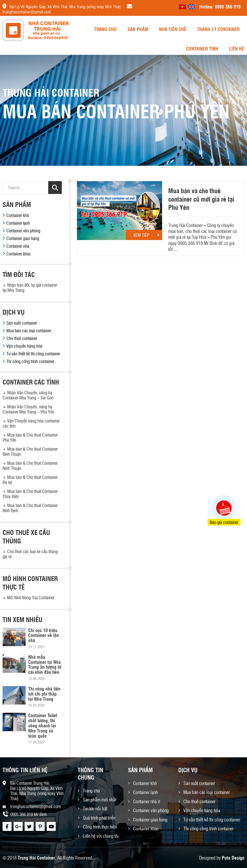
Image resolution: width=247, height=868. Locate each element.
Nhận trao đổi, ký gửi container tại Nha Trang (30, 287)
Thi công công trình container (30, 361)
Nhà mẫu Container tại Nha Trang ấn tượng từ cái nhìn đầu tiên (45, 664)
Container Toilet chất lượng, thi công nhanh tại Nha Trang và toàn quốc (43, 725)
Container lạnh (18, 223)
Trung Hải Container (36, 857)
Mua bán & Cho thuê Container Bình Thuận (30, 451)
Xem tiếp (148, 235)
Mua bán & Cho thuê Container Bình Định (30, 508)
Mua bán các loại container (29, 330)
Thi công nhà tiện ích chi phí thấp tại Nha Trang (44, 694)
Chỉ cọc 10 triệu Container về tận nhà (44, 635)
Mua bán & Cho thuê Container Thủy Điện (30, 494)
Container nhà (18, 246)
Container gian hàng (23, 238)
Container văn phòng (23, 231)
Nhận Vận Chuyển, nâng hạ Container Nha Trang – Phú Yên (28, 409)
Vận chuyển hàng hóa (24, 346)
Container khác (19, 254)
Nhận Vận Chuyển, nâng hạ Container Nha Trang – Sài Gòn (28, 395)
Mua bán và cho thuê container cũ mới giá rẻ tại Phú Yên (201, 199)
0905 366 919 (228, 6)
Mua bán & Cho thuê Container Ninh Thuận (30, 466)
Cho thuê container (22, 338)
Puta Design (233, 857)
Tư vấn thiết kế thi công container (33, 354)
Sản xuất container (22, 323)
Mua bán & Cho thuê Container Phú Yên (30, 437)
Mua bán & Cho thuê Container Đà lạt (30, 480)
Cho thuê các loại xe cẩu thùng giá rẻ (30, 554)
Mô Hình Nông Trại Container (31, 597)
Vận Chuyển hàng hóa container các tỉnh (31, 423)
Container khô (18, 215)
